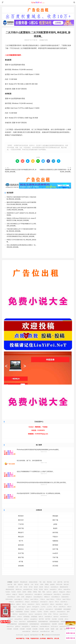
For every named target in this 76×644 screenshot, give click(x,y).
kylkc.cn (41, 617)
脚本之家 (66, 584)
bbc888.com (35, 627)
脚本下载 (55, 520)
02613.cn (15, 614)
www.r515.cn (10, 627)
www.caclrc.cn (29, 594)
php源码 (52, 584)
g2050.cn (18, 627)
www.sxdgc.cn (18, 599)
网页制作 (21, 516)
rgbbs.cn (55, 592)
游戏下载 (10, 584)
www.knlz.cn (31, 604)
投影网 (52, 629)
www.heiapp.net (48, 594)
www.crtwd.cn (12, 617)
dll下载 (21, 562)
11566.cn (42, 599)
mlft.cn (60, 589)
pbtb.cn (19, 604)
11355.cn (58, 599)
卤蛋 (57, 629)
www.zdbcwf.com (45, 631)
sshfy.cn (8, 594)
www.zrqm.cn (44, 602)
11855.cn (26, 599)
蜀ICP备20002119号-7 (36, 635)
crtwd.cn (19, 617)
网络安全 (21, 549)
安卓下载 (21, 553)
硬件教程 (55, 545)
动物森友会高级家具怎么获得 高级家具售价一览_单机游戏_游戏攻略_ (55, 171)
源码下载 (21, 528)
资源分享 (20, 584)
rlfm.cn (57, 602)
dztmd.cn (56, 617)
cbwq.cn (27, 602)
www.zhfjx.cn (57, 594)
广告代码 (21, 524)
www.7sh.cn (22, 622)
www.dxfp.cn (59, 604)
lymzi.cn (31, 614)
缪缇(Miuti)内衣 (64, 587)
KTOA (45, 614)
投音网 (47, 629)
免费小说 (27, 584)
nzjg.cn (15, 607)
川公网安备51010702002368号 (51, 635)
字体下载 (55, 557)
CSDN (42, 584)
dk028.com (19, 589)
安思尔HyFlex (65, 597)
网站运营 (21, 537)
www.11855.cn (34, 599)
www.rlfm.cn (64, 602)
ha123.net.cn (54, 627)
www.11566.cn (50, 599)
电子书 (21, 541)
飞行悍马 (39, 612)
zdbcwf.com (35, 631)
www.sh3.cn (9, 622)
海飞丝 (37, 584)
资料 (15, 584)
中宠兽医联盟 (10, 612)
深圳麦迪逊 (26, 617)
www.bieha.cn (54, 587)
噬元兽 (36, 587)
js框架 (55, 524)
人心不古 (43, 607)
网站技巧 (21, 532)
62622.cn (11, 602)
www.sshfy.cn (66, 594)
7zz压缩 (7, 592)
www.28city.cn (11, 597)
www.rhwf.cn (45, 604)
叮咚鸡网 (9, 629)
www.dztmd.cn (64, 617)
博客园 (47, 584)
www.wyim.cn (49, 609)
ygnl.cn (29, 607)
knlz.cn (24, 604)
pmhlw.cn (10, 619)
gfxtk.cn (26, 619)
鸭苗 (40, 592)
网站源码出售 (24, 582)
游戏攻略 (21, 566)
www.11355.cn (67, 599)
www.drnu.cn (34, 609)
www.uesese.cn (61, 612)
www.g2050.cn (26, 627)
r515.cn (67, 624)
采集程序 (16, 582)
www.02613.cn (23, 614)
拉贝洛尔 (27, 612)
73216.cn (56, 614)
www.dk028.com (28, 589)
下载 (40, 582)
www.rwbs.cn (9, 609)
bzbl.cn (46, 589)
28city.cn (21, 594)
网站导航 (49, 582)
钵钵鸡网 (54, 624)
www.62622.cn (19, 602)
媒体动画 (21, 545)
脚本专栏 (21, 520)
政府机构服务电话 (32, 622)
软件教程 (55, 562)
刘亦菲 (19, 592)
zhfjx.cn (69, 592)
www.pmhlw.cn (19, 619)
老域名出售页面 (33, 582)
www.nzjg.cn (22, 607)
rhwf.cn (38, 604)
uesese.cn (53, 612)
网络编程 (55, 516)
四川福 (36, 589)
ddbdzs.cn (47, 597)
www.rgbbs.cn (38, 594)
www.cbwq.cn (35, 602)
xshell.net (67, 629)
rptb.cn (66, 604)
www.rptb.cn (8, 607)
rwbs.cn (69, 607)
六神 (32, 584)
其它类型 (55, 566)
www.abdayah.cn (38, 597)
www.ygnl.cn (36, 607)
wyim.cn (42, 609)
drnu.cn (27, 609)
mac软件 (55, 553)
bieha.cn (47, 587)
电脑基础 (55, 541)
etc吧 (18, 597)
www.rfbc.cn (62, 607)
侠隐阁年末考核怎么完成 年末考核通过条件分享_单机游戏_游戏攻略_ (21, 171)
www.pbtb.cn (11, 604)
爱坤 (68, 612)
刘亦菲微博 (11, 587)
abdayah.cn (29, 597)
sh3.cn (66, 619)
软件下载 (55, 549)
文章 (55, 582)
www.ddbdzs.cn (56, 597)
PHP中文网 (59, 584)
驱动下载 (21, 557)
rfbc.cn (55, 607)
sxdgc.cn (15, 594)
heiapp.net (62, 592)
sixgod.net (38, 2)
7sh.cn (16, 622)
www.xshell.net (26, 631)
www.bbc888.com (44, 627)
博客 (52, 631)
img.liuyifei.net (20, 609)
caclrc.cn (49, 592)
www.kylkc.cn (48, 617)
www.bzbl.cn (53, 589)
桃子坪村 (41, 619)
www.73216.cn (64, 614)
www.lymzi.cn (38, 614)
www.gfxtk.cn (34, 619)
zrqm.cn (51, 602)
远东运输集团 (58, 609)
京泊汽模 (54, 619)
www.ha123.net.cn (64, 627)
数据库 (55, 528)
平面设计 (55, 537)
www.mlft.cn (67, 589)
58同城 (29, 592)
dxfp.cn (52, 604)
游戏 (44, 582)
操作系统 (55, 532)
